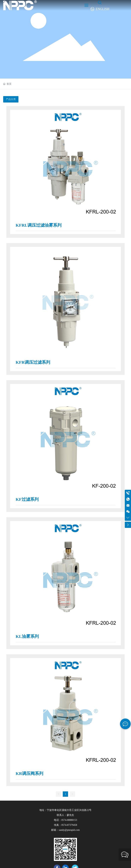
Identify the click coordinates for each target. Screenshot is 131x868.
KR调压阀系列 (29, 773)
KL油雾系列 (27, 636)
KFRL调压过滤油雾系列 (39, 225)
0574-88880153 (69, 820)
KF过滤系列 (27, 499)
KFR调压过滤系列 (33, 362)
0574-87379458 (69, 825)
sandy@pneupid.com (69, 830)
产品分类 (11, 99)
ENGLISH (103, 9)
